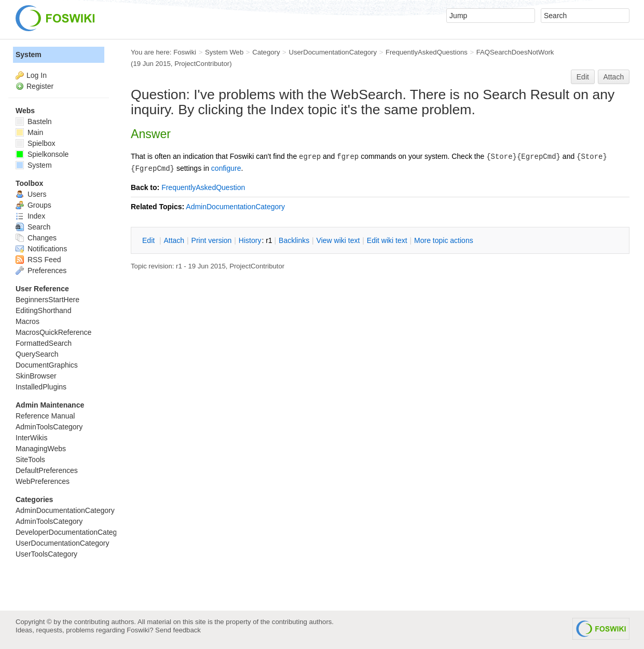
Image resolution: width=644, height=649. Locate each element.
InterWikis (31, 438)
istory (250, 240)
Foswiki (185, 52)
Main (29, 132)
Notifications (41, 249)
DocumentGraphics (47, 365)
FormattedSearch (44, 343)
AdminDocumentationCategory (235, 207)
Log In (37, 75)
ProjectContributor (202, 64)
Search (33, 227)
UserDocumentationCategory (333, 52)
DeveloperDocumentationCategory (71, 532)
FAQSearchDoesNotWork (515, 52)
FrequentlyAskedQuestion (203, 187)
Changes (36, 238)
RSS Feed (38, 260)
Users (31, 194)
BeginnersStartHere (47, 300)
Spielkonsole (42, 154)
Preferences (41, 271)
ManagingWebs (41, 449)
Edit (583, 77)
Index (30, 216)
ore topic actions (444, 240)
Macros (28, 321)
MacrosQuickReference (53, 332)
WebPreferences (43, 481)
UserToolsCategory (46, 554)
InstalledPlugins (41, 387)
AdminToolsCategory (49, 427)
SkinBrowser (36, 376)
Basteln (34, 121)
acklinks (294, 240)
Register (40, 86)
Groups (33, 205)
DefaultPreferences (47, 470)
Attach (614, 77)
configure (226, 168)
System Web (224, 52)
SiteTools (30, 459)
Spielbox (36, 143)
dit (149, 240)
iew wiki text (338, 240)
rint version (212, 240)
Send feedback (178, 630)
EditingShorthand (43, 310)
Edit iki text (387, 240)
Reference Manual (45, 416)
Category (266, 52)
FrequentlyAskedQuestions (427, 52)
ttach (174, 240)
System (29, 55)
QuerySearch (37, 354)
